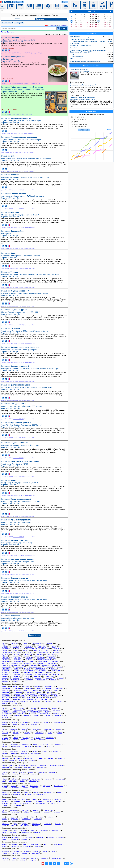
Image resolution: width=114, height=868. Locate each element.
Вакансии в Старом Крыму (13, 821)
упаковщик (16, 676)
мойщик (40, 663)
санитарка (29, 660)
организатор (51, 656)
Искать (64, 28)
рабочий (4, 645)
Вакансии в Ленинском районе (14, 828)
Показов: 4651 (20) (19, 574)
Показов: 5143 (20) (19, 477)
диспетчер (15, 672)
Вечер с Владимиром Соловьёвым (82, 39)
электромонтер (32, 649)
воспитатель (41, 645)
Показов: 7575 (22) (19, 268)
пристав (60, 678)
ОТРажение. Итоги (76, 59)
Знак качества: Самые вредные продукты (85, 61)
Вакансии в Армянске (11, 856)
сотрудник (5, 682)
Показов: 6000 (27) (19, 496)
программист (42, 671)
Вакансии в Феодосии (11, 808)
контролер (5, 654)
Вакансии (40, 19)
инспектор (29, 654)
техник (15, 650)
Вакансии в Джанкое (10, 849)
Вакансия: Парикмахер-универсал (82, 97)
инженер (54, 645)
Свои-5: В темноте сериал (79, 48)
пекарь (16, 669)
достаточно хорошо (80, 119)
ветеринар (5, 669)
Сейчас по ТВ (91, 34)
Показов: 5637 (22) (19, 458)
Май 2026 (91, 12)
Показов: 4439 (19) (19, 537)
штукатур (5, 678)
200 (66, 864)
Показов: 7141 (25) (17, 115)
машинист (46, 649)
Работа (9, 2)
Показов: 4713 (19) (18, 438)
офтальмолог (41, 680)
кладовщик (5, 661)
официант (29, 658)
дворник (57, 649)
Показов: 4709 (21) (19, 593)
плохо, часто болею (80, 124)
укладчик (49, 667)
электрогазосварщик (44, 660)
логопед (14, 665)
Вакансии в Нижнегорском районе (16, 783)
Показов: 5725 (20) (19, 363)
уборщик (50, 643)
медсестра (28, 645)
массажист (5, 674)
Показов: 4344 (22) (19, 631)
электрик (51, 654)
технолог (26, 656)
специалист (37, 643)
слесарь (16, 645)
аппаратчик (19, 667)
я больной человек (80, 126)
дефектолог (29, 674)
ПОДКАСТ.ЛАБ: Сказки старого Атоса (83, 37)
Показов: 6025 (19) (19, 228)
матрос (17, 671)
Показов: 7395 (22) (19, 287)
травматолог (15, 680)
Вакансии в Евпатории (11, 742)
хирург (24, 665)
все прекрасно (79, 117)
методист (34, 665)
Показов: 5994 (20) (19, 344)
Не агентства (63, 25)
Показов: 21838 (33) (24, 84)
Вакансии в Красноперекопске (14, 842)
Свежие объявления (91, 66)
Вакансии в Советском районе (14, 835)
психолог (26, 650)
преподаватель (7, 652)
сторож (44, 665)
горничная (38, 656)
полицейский (28, 671)
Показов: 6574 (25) (19, 325)
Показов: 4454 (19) (19, 516)
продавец (5, 650)
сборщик (5, 676)
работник (56, 674)
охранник (31, 661)
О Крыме (19, 2)
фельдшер (52, 658)
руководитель (6, 649)
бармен (59, 667)
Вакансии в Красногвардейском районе (18, 770)
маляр (49, 672)
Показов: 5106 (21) (19, 400)
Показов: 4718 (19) (18, 419)
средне (76, 122)
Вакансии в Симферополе (12, 684)
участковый (43, 661)
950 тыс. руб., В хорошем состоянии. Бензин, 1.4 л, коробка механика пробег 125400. (92, 75)
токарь (4, 680)
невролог (37, 676)
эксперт (4, 672)
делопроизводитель (35, 667)
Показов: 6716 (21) (19, 306)
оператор (37, 650)
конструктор (6, 671)
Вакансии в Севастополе (12, 705)
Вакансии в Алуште (10, 735)
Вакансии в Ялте (8, 727)
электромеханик (40, 669)
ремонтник (5, 658)
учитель (25, 643)
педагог (4, 647)
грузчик (19, 652)
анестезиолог (6, 667)
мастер (57, 650)
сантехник (17, 654)
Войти (65, 2)
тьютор (4, 663)
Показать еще (34, 635)
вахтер (27, 676)
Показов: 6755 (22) (19, 248)
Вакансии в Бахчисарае (12, 720)
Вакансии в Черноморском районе (16, 756)
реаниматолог (50, 676)
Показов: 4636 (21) (19, 612)
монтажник (51, 663)
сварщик (40, 654)
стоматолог (17, 682)
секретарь (55, 661)
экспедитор (28, 680)
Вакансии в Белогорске (11, 776)
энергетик (17, 674)
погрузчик (38, 678)
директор (56, 652)
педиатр (54, 665)
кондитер (27, 672)
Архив (109, 129)
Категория (19, 23)
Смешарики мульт (76, 56)
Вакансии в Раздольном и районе (16, 763)
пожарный (17, 660)
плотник (53, 680)
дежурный (54, 669)
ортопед (27, 678)
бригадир (36, 826)
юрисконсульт (28, 663)
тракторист (15, 663)
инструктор (5, 660)
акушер (4, 665)
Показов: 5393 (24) (19, 556)
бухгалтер (16, 647)
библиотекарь (18, 661)
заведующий (42, 647)
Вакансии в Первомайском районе (16, 790)
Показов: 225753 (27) (24, 53)
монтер (19, 649)
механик (16, 656)
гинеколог (16, 678)
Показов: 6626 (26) (19, 381)
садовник (27, 669)
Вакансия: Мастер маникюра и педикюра (85, 84)
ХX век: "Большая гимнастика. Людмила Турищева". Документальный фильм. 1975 (88, 51)
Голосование (91, 111)
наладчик (49, 678)
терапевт (30, 652)
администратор (43, 652)
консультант (38, 672)
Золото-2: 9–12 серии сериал (80, 46)
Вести (72, 54)
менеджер (17, 658)
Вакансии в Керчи (9, 797)
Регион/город (7, 23)
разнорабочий (56, 671)
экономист (40, 658)
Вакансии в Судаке (9, 814)
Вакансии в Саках (9, 749)
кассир (47, 650)
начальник (28, 647)
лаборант (5, 656)
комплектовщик (43, 674)
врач (3, 643)
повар (54, 647)
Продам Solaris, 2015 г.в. (79, 69)
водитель (14, 643)
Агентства (53, 25)
